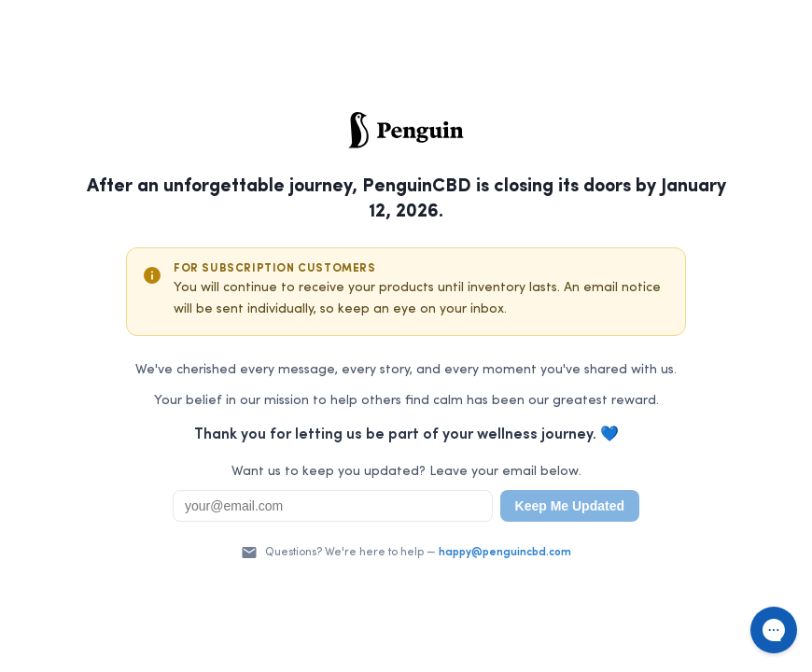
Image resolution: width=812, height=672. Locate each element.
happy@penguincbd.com (505, 553)
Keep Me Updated (570, 506)
